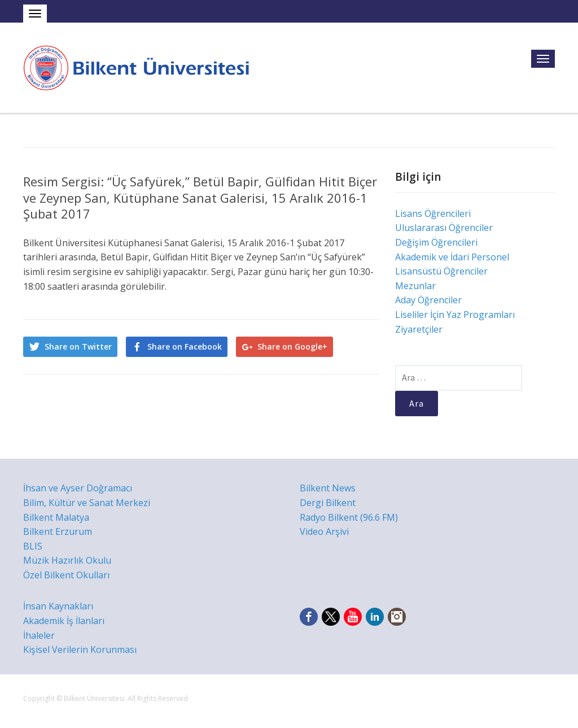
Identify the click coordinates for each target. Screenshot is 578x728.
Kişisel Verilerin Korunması (80, 649)
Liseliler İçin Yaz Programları (455, 315)
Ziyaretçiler (419, 329)
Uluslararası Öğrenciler (444, 228)
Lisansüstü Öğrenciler (441, 271)
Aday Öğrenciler (428, 300)
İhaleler (39, 635)
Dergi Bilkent (328, 503)
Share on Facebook (185, 346)
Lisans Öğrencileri (433, 213)
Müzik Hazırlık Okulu (67, 560)
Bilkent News (328, 488)
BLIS (33, 546)
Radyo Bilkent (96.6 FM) (349, 517)
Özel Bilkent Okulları (66, 575)
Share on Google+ (292, 346)
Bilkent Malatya (56, 517)
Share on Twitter (78, 346)
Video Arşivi (324, 531)
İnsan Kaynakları (58, 606)
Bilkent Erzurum (58, 531)
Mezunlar (415, 286)
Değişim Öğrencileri (436, 242)
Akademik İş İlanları (64, 621)
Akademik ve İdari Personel (452, 257)
